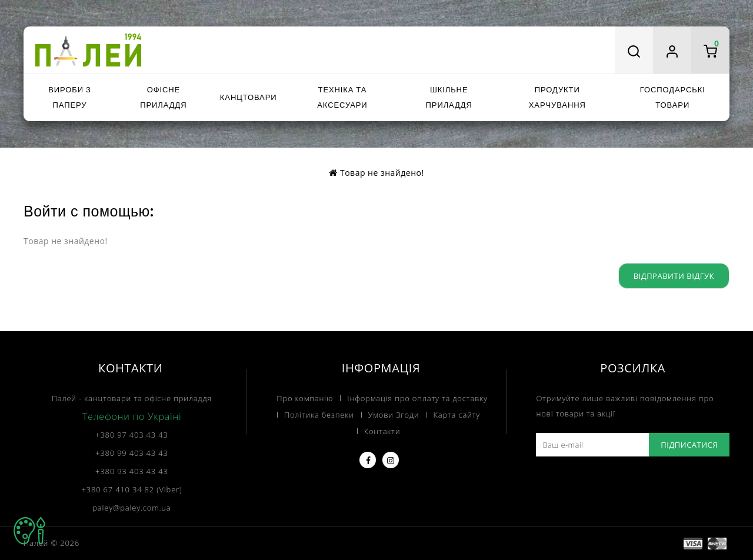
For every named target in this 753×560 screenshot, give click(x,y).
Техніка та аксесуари (342, 97)
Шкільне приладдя (449, 97)
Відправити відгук (674, 276)
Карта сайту (457, 415)
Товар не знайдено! (382, 173)
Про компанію (305, 398)
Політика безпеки (319, 415)
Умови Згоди (394, 415)
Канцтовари (249, 97)
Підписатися (689, 445)
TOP (29, 531)
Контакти (382, 431)
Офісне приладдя (163, 97)
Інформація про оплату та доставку (417, 398)
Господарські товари (673, 97)
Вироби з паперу (69, 97)
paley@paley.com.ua (131, 508)
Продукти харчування (557, 97)
